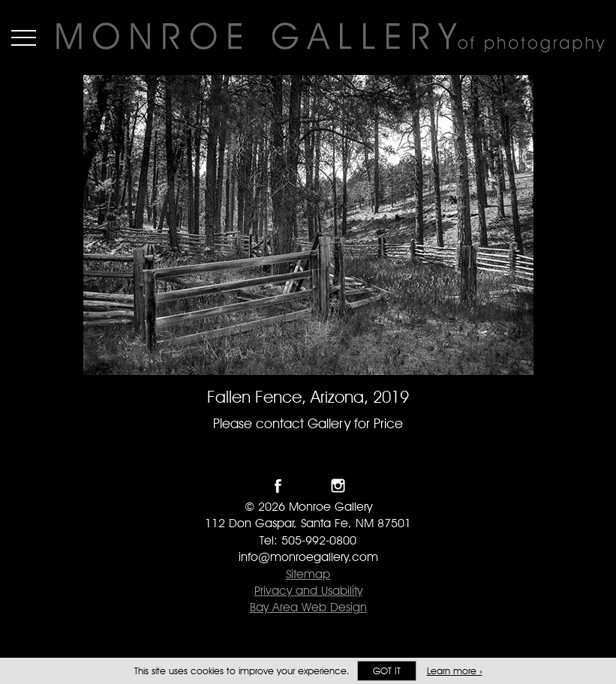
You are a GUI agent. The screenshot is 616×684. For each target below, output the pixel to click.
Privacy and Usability (308, 591)
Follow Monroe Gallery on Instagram (338, 486)
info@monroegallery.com (308, 557)
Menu (24, 37)
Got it (387, 671)
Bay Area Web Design (308, 607)
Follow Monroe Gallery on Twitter (308, 486)
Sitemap (308, 574)
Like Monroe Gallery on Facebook (278, 486)
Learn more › (455, 671)
